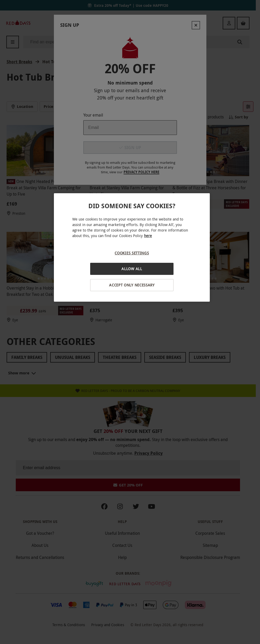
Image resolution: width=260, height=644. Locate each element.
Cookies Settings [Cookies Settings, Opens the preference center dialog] (132, 253)
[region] (132, 247)
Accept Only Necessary (132, 285)
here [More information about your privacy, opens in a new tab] (148, 236)
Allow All (132, 269)
